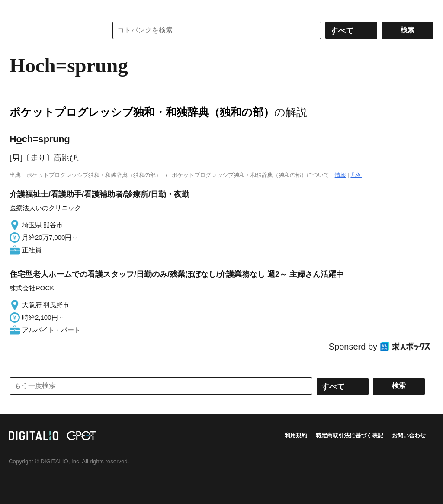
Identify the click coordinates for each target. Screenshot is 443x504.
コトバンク (52, 30)
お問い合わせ (409, 435)
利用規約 (296, 435)
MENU (18, 9)
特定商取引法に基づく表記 (350, 435)
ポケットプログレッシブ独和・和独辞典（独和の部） (142, 112)
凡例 (356, 175)
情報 (340, 175)
